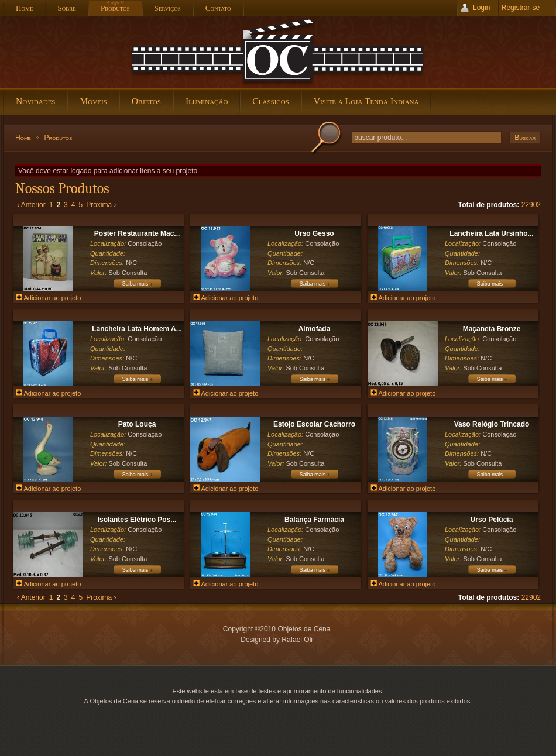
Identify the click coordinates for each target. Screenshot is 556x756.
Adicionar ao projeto (48, 298)
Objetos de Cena (278, 52)
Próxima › (101, 205)
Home (23, 138)
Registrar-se (521, 8)
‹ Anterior (31, 205)
